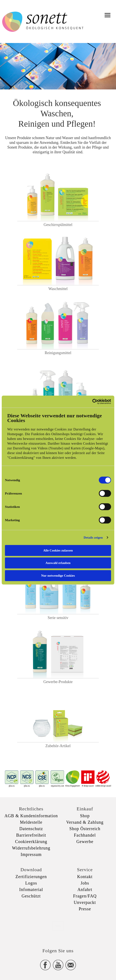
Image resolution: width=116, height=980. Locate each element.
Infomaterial (31, 889)
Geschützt (31, 896)
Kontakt (85, 877)
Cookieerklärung (31, 842)
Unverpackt (85, 902)
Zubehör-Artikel (58, 746)
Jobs (85, 883)
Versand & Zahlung (85, 822)
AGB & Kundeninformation (31, 816)
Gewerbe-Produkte (58, 682)
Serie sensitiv (58, 618)
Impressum (31, 854)
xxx (58, 926)
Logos (31, 883)
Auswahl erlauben (58, 563)
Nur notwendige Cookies (58, 575)
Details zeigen (93, 538)
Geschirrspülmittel (58, 225)
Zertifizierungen (31, 877)
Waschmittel (58, 289)
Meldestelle (31, 822)
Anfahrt (85, 889)
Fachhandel (85, 835)
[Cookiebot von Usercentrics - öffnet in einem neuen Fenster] (92, 402)
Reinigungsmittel (58, 353)
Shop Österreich (85, 829)
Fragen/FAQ (85, 896)
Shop (85, 816)
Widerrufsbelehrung (31, 848)
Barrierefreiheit (31, 835)
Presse (85, 909)
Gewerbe (85, 842)
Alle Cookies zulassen (58, 550)
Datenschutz (31, 829)
